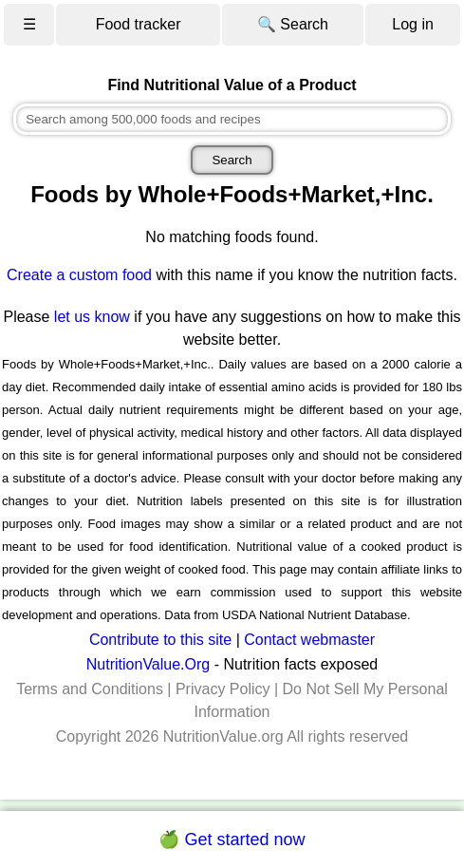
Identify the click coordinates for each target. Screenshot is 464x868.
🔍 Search (293, 24)
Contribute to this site (160, 640)
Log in (413, 24)
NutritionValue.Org (148, 664)
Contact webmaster (309, 640)
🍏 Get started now (232, 840)
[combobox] (232, 119)
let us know (92, 317)
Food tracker (139, 24)
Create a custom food (79, 275)
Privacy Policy (223, 689)
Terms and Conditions (90, 689)
